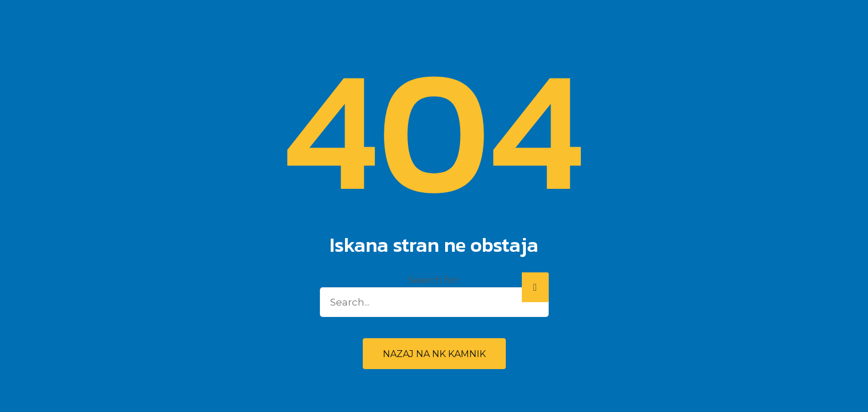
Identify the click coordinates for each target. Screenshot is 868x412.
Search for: (434, 280)
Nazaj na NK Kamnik (434, 354)
